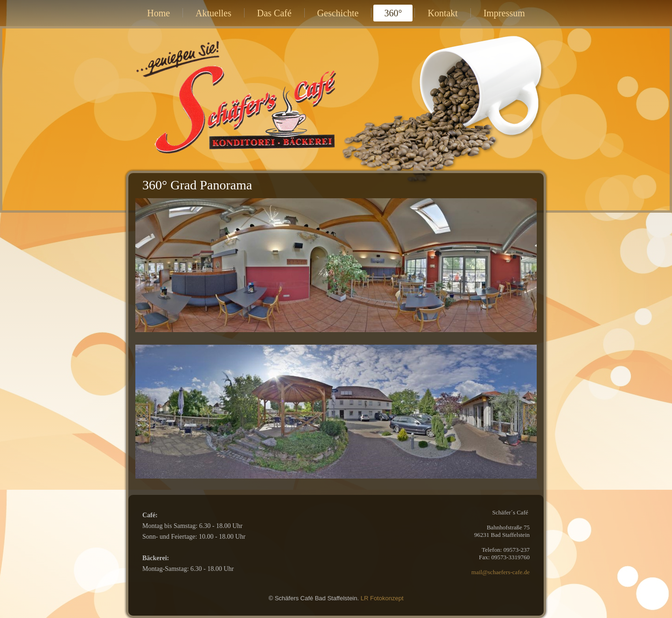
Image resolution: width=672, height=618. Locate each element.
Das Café (274, 13)
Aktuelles (213, 13)
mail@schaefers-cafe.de (500, 572)
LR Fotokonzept (382, 598)
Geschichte (338, 13)
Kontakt (442, 13)
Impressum (504, 13)
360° (393, 13)
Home (158, 13)
